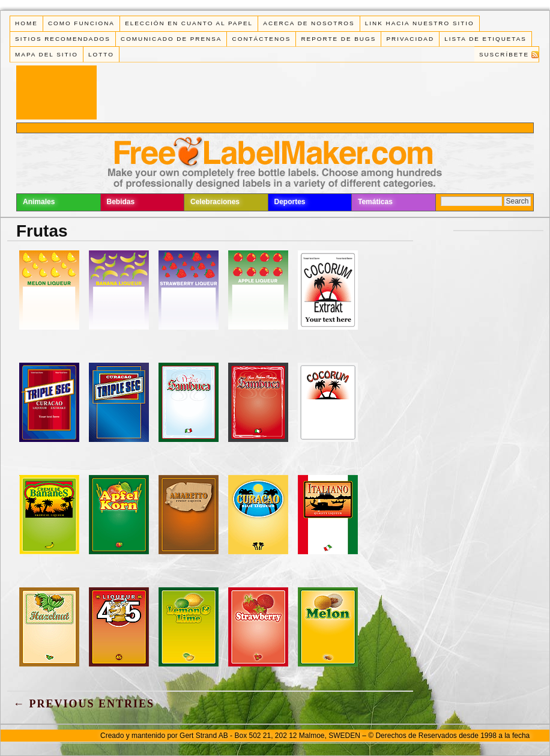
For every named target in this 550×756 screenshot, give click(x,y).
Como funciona (81, 23)
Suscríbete (504, 54)
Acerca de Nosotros (309, 23)
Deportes (290, 202)
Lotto (101, 54)
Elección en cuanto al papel (189, 23)
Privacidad (410, 39)
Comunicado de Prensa (171, 39)
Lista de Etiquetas (485, 39)
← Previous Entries (84, 704)
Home (26, 23)
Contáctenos (262, 39)
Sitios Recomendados (63, 39)
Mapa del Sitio (47, 54)
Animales (39, 202)
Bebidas (121, 202)
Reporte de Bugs (338, 39)
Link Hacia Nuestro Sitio (420, 23)
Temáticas (375, 202)
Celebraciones (215, 202)
